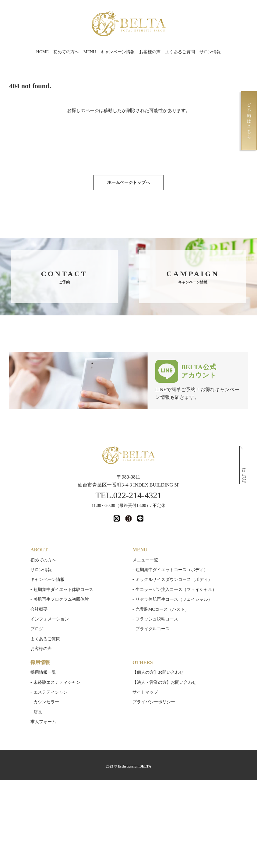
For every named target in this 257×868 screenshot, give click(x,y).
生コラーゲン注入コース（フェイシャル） (176, 590)
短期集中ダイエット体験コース (63, 590)
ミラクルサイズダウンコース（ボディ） (174, 580)
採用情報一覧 (43, 672)
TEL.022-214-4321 (129, 495)
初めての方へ (66, 52)
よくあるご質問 (180, 52)
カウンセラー (46, 702)
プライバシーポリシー (154, 702)
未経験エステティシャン (57, 682)
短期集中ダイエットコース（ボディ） (172, 570)
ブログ (37, 629)
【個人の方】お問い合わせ (158, 672)
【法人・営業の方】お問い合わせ (164, 682)
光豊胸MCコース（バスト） (162, 609)
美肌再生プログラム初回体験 (61, 599)
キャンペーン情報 (118, 52)
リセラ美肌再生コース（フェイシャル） (174, 599)
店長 (38, 712)
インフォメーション (50, 619)
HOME (42, 52)
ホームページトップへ (128, 183)
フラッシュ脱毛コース (157, 619)
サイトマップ (145, 692)
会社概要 (39, 609)
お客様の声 (150, 52)
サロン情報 (210, 52)
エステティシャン (51, 692)
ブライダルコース (153, 629)
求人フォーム (43, 722)
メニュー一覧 (145, 560)
